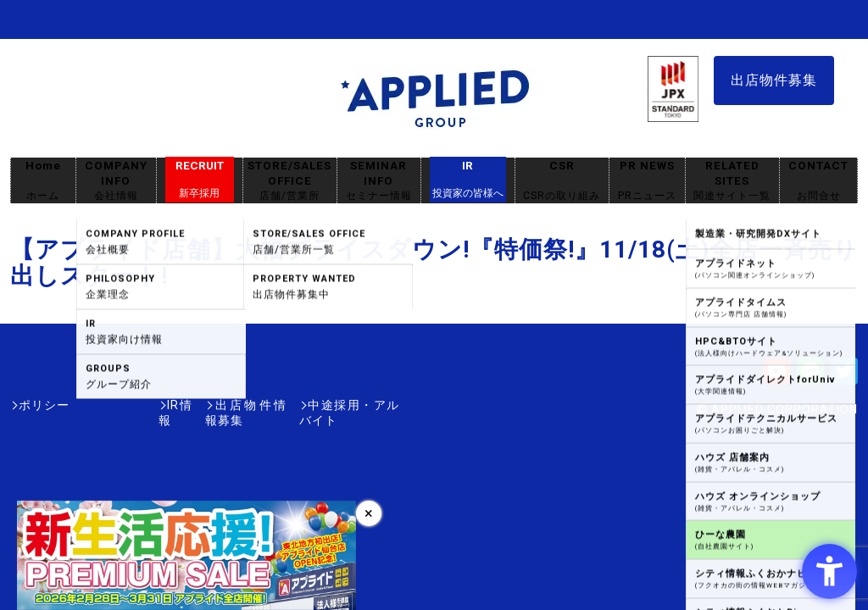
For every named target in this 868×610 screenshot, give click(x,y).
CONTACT (818, 181)
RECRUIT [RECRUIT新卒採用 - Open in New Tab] (200, 180)
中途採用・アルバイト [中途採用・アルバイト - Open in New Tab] (336, 405)
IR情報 (109, 405)
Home (43, 181)
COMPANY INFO (116, 181)
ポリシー (44, 405)
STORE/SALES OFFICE (290, 181)
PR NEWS (647, 181)
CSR (562, 181)
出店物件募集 (774, 80)
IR (468, 180)
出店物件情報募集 (200, 405)
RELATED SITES (732, 181)
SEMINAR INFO (379, 181)
